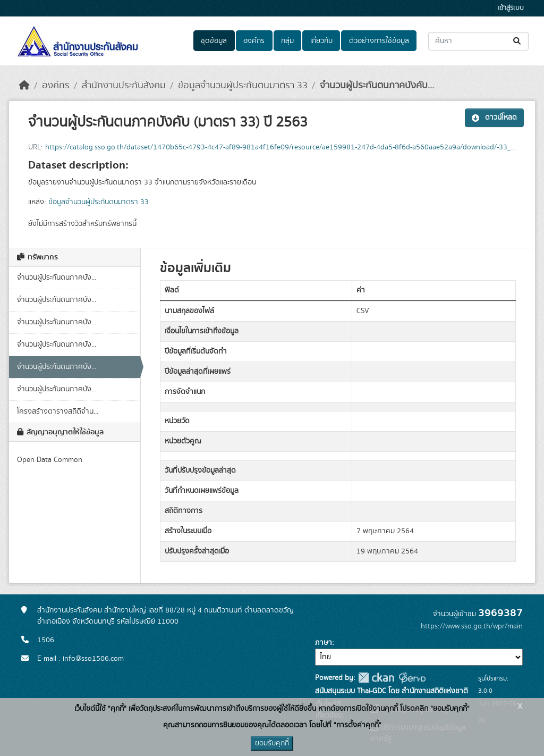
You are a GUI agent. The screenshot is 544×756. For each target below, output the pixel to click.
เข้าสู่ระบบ (511, 8)
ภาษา (324, 643)
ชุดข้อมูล (214, 41)
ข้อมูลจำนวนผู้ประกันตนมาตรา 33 (243, 86)
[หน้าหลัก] (24, 86)
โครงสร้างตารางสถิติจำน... (58, 411)
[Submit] (518, 41)
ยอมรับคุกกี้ (272, 743)
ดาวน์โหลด (494, 117)
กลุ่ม (287, 41)
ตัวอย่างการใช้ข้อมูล (379, 41)
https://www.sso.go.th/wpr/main (472, 626)
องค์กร (254, 41)
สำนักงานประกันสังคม (124, 86)
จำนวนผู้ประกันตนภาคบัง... (57, 278)
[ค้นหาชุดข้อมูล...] (478, 41)
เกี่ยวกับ (321, 41)
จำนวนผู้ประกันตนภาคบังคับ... (377, 86)
